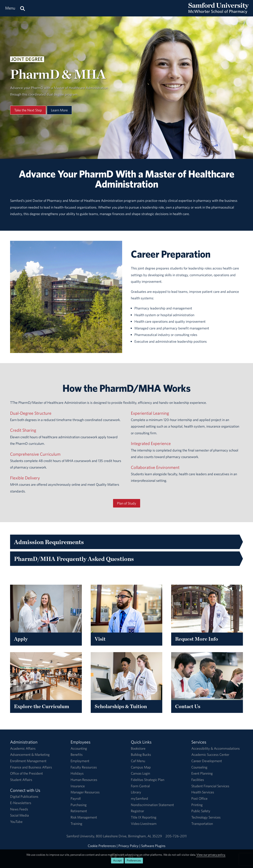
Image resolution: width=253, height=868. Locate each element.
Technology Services (206, 817)
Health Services (203, 792)
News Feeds (19, 809)
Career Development (207, 761)
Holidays (77, 773)
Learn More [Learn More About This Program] (59, 110)
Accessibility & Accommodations (216, 748)
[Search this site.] (23, 8)
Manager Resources (85, 792)
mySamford (139, 798)
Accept (117, 860)
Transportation (202, 824)
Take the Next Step (28, 110)
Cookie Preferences (102, 846)
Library (136, 792)
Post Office (199, 798)
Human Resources (84, 780)
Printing (197, 805)
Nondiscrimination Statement (152, 805)
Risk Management (84, 817)
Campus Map (141, 767)
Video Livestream (144, 824)
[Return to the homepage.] (219, 12)
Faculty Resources (84, 767)
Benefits (77, 755)
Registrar (137, 811)
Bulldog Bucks (141, 755)
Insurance (78, 786)
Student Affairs (21, 780)
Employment (80, 761)
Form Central (140, 786)
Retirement (79, 811)
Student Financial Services (210, 786)
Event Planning (202, 773)
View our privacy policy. (211, 855)
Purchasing (79, 805)
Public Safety (201, 811)
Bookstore (138, 748)
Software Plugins (153, 846)
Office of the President (26, 773)
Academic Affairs (23, 748)
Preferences (134, 860)
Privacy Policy (128, 846)
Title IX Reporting (144, 817)
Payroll (76, 798)
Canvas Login (140, 773)
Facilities (198, 780)
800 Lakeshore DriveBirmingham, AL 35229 (129, 836)
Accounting (79, 748)
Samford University (81, 836)
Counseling (199, 767)
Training (76, 824)
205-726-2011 (176, 836)
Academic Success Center (210, 755)
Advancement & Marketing (30, 755)
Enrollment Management (28, 761)
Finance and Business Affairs (31, 767)
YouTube (16, 822)
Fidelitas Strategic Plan (148, 780)
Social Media (19, 815)
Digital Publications (24, 796)
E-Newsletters (21, 803)
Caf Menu (138, 761)
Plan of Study (127, 503)
